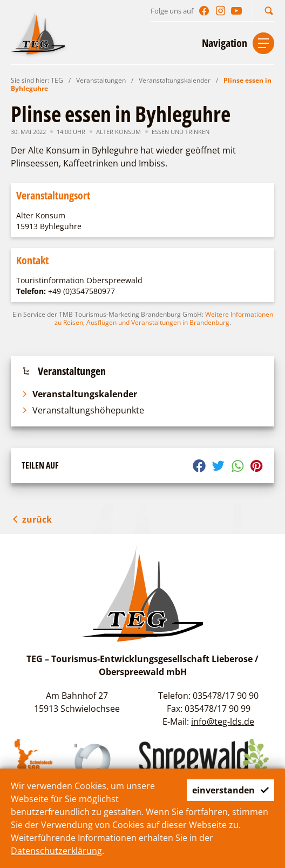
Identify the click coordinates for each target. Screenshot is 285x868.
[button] (269, 11)
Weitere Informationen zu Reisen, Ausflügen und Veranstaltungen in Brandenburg (164, 318)
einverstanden (230, 790)
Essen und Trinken (181, 132)
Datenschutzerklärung (56, 851)
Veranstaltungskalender (175, 80)
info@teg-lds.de (223, 722)
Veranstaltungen (101, 80)
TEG (57, 80)
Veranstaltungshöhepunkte (83, 410)
